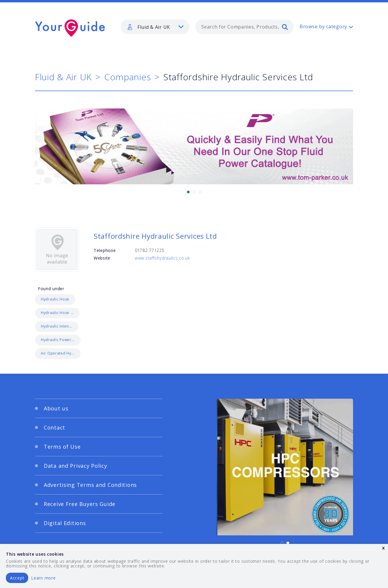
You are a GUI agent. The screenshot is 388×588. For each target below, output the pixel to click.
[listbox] (155, 27)
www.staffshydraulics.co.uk (162, 258)
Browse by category (323, 26)
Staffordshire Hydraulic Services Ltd (155, 236)
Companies (127, 77)
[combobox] (245, 27)
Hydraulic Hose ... (57, 313)
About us (56, 408)
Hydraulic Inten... (57, 326)
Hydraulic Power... (58, 340)
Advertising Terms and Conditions (90, 485)
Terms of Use (62, 447)
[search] (285, 27)
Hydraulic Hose (55, 299)
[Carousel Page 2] (194, 192)
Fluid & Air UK (63, 77)
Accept (17, 578)
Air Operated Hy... (58, 353)
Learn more (43, 578)
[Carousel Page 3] (200, 192)
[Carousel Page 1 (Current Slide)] (188, 192)
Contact (54, 427)
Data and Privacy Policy (75, 466)
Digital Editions (65, 523)
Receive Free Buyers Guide (80, 504)
